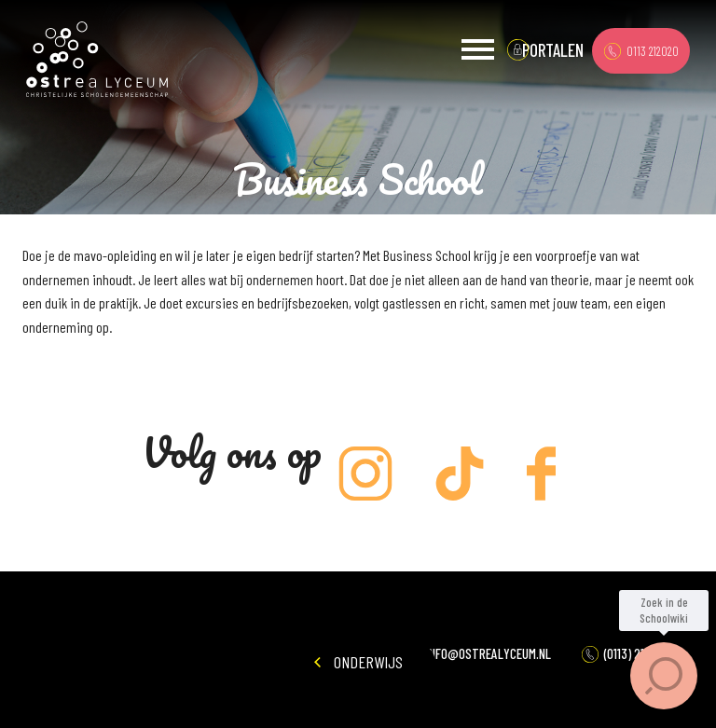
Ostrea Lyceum (97, 60)
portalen (553, 50)
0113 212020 (641, 51)
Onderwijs (358, 662)
